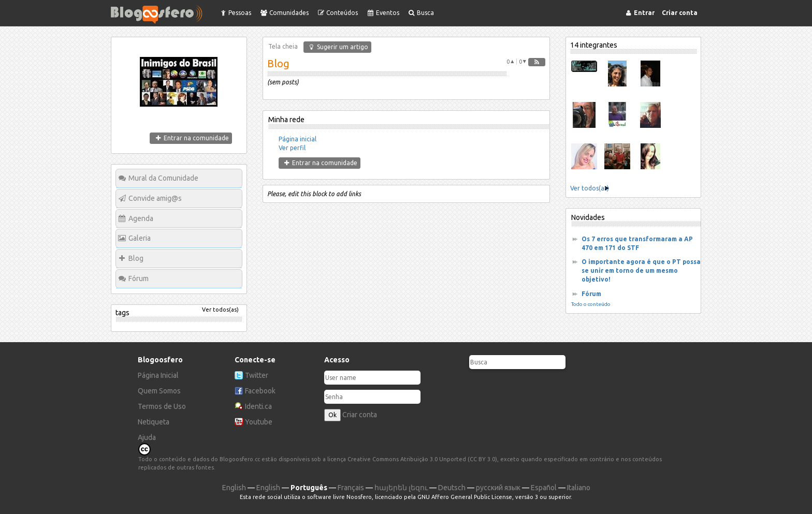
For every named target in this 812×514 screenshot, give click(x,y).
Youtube (259, 422)
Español (544, 488)
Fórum (139, 278)
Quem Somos (159, 391)
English (234, 488)
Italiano (579, 488)
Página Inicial (158, 375)
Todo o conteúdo (591, 304)
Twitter (257, 375)
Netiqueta (154, 422)
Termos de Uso (162, 406)
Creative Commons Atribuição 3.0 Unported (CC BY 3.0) (422, 459)
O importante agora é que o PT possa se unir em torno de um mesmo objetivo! (641, 270)
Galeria (140, 238)
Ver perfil (292, 148)
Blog (136, 258)
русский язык (498, 488)
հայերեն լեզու (401, 488)
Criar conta (360, 415)
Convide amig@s (155, 198)
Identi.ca (258, 406)
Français (351, 488)
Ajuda (147, 437)
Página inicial (298, 139)
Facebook (260, 391)
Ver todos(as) (220, 310)
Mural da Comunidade (163, 178)
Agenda (141, 218)
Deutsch (452, 488)
